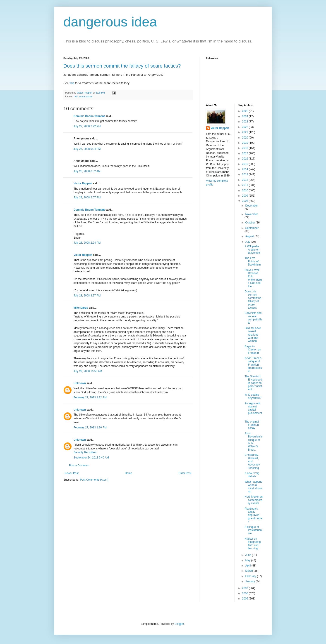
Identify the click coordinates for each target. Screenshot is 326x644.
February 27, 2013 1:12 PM (90, 397)
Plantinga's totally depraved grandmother (253, 515)
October (250, 223)
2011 (245, 185)
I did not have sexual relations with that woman (253, 335)
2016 (245, 159)
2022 (245, 127)
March (249, 571)
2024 (245, 116)
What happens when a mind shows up (253, 487)
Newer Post (72, 473)
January (250, 581)
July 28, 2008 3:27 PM (87, 296)
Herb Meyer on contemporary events (253, 500)
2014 (245, 169)
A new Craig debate (252, 475)
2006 (245, 593)
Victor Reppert (83, 183)
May (248, 560)
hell (76, 96)
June (248, 555)
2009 (245, 196)
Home (129, 473)
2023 (245, 122)
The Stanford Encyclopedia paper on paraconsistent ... (253, 383)
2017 (245, 153)
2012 (245, 180)
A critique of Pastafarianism (253, 530)
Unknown (80, 383)
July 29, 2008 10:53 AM (88, 371)
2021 (245, 132)
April (248, 566)
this (72, 83)
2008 (245, 201)
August (250, 236)
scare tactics (86, 96)
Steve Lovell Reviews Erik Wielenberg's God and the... (253, 278)
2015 (245, 164)
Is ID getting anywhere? (253, 396)
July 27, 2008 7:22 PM (87, 126)
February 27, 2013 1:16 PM (90, 428)
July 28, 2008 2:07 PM (87, 197)
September (252, 228)
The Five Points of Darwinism (253, 261)
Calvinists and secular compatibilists (253, 318)
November (251, 214)
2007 (245, 588)
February (251, 576)
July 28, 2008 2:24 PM (87, 243)
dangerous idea (110, 22)
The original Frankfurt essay (252, 425)
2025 (245, 111)
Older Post (185, 473)
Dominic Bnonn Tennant (89, 116)
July (248, 242)
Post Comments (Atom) (94, 480)
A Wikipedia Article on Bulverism (252, 250)
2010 (245, 190)
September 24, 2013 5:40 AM (91, 458)
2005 (245, 599)
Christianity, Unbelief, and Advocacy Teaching (252, 461)
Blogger (179, 624)
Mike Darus (81, 308)
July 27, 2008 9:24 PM (87, 149)
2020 (245, 138)
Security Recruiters (85, 452)
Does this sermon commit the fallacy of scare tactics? (122, 66)
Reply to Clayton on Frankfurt (253, 350)
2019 (245, 143)
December (251, 206)
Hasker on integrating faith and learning (253, 544)
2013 (245, 174)
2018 (245, 148)
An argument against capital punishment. (253, 410)
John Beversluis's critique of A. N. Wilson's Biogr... (253, 442)
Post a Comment (79, 465)
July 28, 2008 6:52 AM (87, 171)
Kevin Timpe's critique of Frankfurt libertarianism (253, 365)
